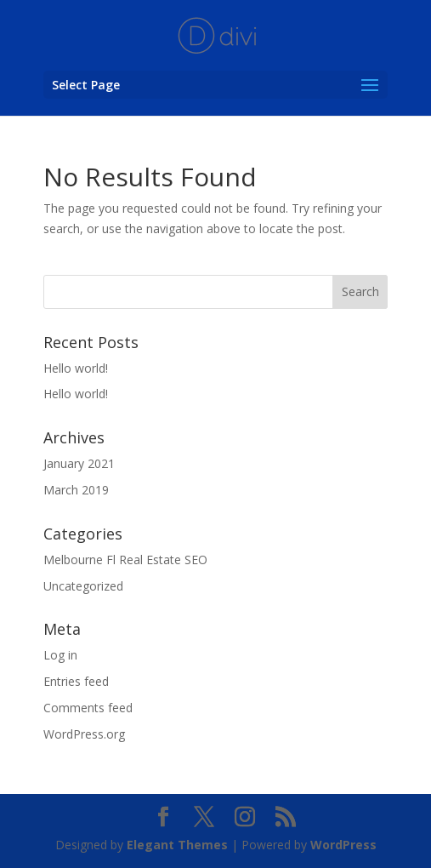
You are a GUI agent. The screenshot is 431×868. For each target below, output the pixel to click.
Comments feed (88, 708)
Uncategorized (83, 586)
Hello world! (76, 368)
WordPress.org (84, 734)
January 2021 (79, 463)
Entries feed (76, 681)
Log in (60, 655)
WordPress (343, 845)
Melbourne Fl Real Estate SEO (125, 560)
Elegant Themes (177, 845)
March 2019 (76, 490)
